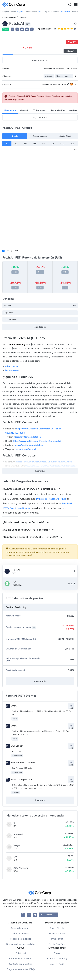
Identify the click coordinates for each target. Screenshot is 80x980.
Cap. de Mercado (40, 136)
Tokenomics (40, 110)
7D (16, 144)
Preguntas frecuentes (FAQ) (21, 969)
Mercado (25, 110)
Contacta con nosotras (21, 964)
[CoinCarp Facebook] (29, 915)
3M (34, 144)
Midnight (18, 834)
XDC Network (21, 868)
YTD (62, 144)
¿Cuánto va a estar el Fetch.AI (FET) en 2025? (32, 537)
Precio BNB (57, 939)
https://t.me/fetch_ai (26, 449)
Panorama (10, 110)
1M (25, 144)
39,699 (20, 12)
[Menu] (76, 5)
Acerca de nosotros (21, 928)
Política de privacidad (21, 939)
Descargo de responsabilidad (21, 944)
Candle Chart (65, 136)
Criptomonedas (9, 17)
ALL (72, 144)
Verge (17, 845)
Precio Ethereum (57, 934)
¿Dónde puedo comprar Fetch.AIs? (26, 522)
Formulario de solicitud (21, 959)
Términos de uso (21, 934)
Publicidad (21, 953)
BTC (17, 251)
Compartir (39, 118)
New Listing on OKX (19, 780)
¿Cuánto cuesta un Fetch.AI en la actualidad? (32, 489)
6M (44, 144)
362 (40, 12)
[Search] (70, 5)
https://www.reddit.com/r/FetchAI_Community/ (37, 441)
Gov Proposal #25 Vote (20, 763)
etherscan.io (12, 366)
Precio (15, 136)
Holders (73, 110)
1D (7, 144)
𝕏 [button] (12, 29)
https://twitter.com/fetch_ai (28, 437)
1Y (53, 144)
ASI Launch (15, 746)
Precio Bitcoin (57, 928)
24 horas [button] (70, 51)
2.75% (72, 42)
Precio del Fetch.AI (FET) (51, 499)
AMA (11, 706)
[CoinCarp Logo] (15, 5)
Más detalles (40, 327)
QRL (16, 857)
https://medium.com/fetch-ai (29, 445)
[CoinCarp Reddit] (35, 915)
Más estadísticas (40, 60)
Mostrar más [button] (40, 681)
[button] (17, 29)
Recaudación (58, 110)
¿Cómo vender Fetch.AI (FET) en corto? (28, 530)
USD (8, 251)
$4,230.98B (65, 12)
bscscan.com (12, 370)
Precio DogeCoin (57, 944)
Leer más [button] (40, 471)
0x (15, 823)
